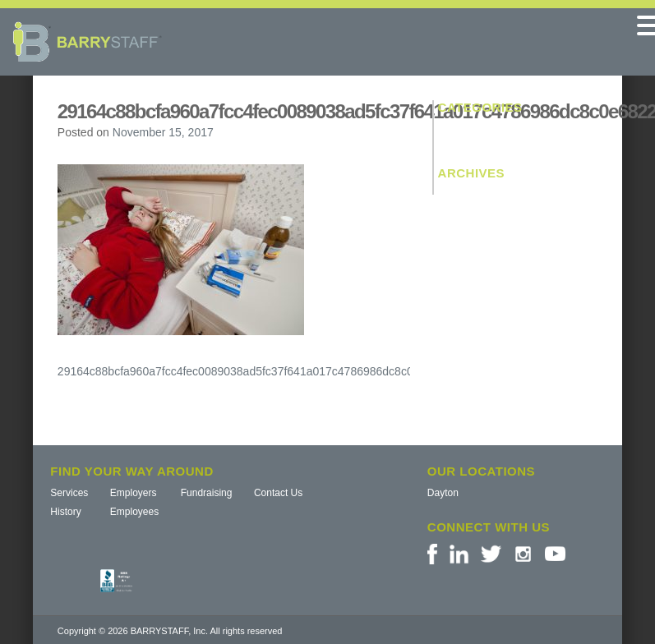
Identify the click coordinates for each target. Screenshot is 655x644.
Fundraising (207, 493)
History (65, 512)
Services (69, 493)
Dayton (443, 493)
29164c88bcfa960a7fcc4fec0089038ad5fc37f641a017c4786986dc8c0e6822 (251, 371)
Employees (134, 512)
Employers (134, 493)
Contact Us (278, 493)
